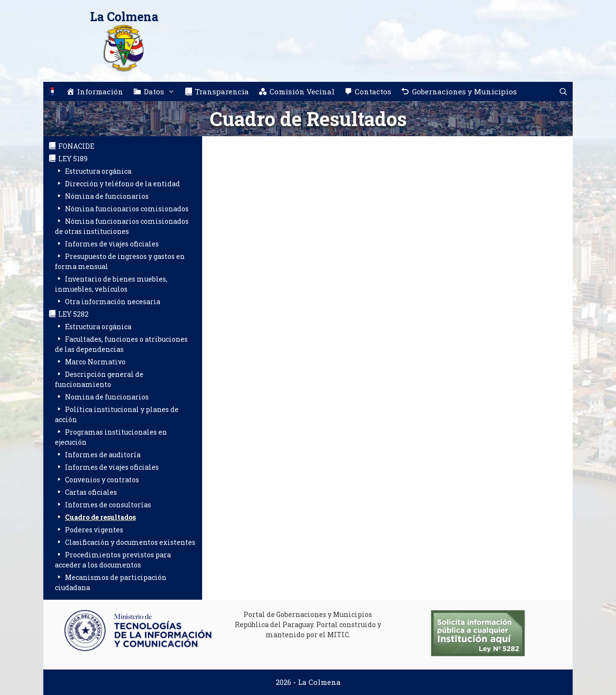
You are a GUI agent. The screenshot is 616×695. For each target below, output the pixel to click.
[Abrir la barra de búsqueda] (563, 91)
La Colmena (124, 17)
